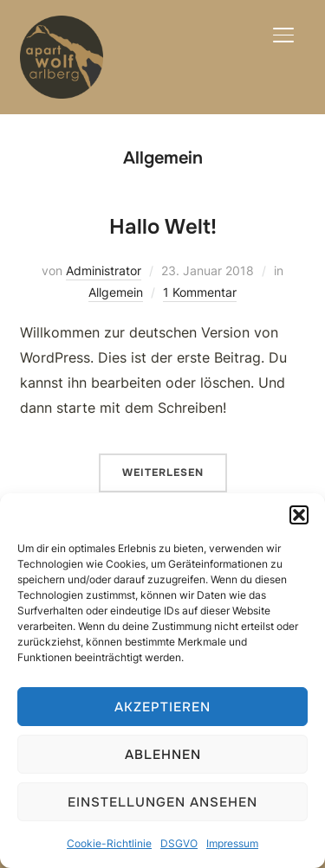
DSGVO (179, 843)
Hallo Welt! (163, 227)
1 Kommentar (200, 292)
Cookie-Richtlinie (109, 843)
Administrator (104, 270)
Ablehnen (163, 755)
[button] (299, 515)
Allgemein (116, 292)
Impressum (232, 843)
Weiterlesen (163, 473)
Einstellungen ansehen (162, 802)
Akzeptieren (162, 707)
